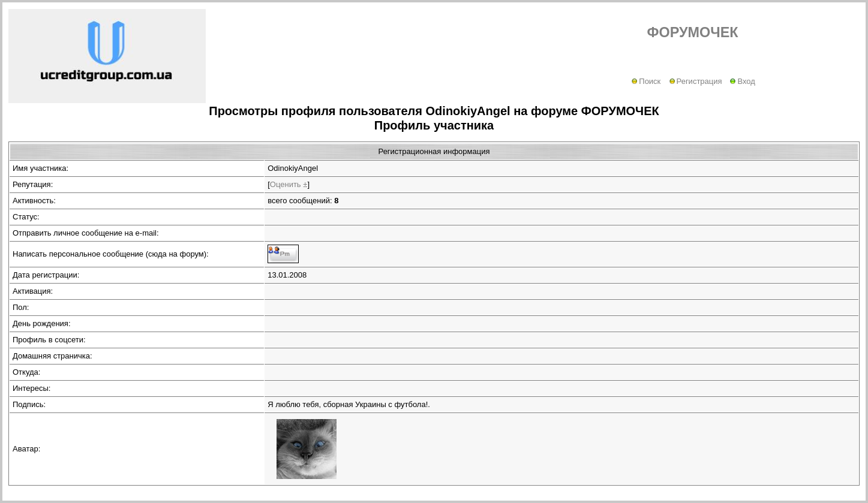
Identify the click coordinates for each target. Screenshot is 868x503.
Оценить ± (289, 184)
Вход (742, 81)
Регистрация (696, 81)
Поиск (646, 81)
